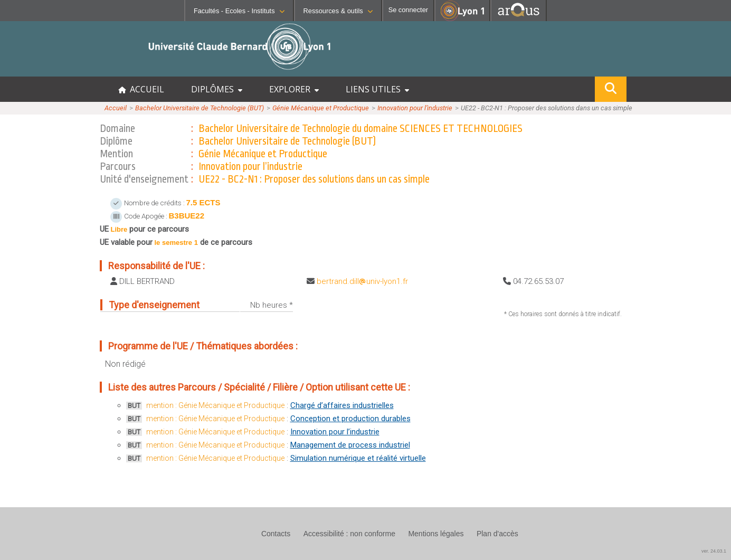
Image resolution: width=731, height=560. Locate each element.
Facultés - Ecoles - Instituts (239, 11)
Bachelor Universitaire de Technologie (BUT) (200, 108)
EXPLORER (294, 89)
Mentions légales (436, 534)
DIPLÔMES (217, 89)
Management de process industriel (350, 445)
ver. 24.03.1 (714, 551)
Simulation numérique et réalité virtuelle (358, 458)
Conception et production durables (350, 419)
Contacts (276, 534)
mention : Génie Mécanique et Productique (215, 405)
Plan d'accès (497, 534)
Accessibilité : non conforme (349, 534)
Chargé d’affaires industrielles (342, 405)
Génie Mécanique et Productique (321, 108)
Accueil (116, 108)
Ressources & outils (338, 11)
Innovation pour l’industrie (415, 108)
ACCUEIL (141, 89)
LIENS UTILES (377, 89)
